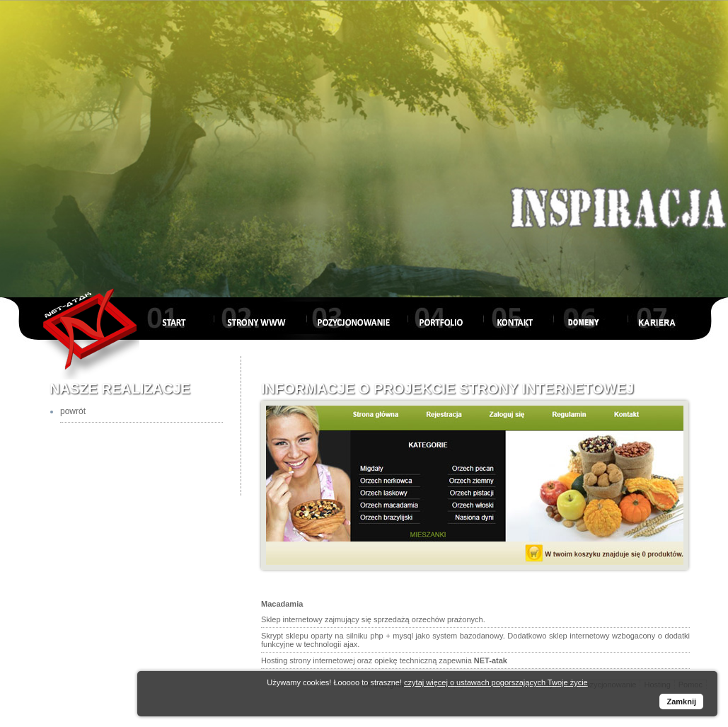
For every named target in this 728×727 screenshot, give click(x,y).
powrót (73, 411)
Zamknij (681, 702)
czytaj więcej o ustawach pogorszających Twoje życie (496, 682)
